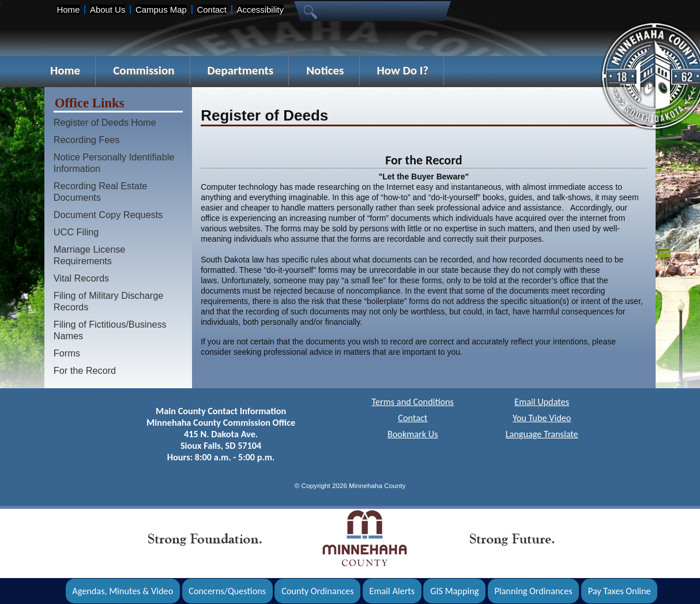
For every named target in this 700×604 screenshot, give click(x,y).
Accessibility (260, 10)
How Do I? (403, 70)
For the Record (85, 370)
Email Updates (542, 402)
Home (68, 10)
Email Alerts (392, 591)
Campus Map (161, 10)
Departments (241, 70)
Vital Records (81, 278)
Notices (325, 70)
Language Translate (542, 434)
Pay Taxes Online (620, 591)
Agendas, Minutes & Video (123, 591)
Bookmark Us (413, 434)
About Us (108, 10)
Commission (144, 70)
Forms (67, 353)
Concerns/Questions (227, 591)
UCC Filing (76, 232)
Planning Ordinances (533, 591)
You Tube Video (542, 418)
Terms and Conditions (413, 402)
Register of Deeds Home (105, 122)
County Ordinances (317, 591)
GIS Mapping (454, 591)
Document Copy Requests (108, 215)
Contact (211, 10)
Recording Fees (87, 140)
